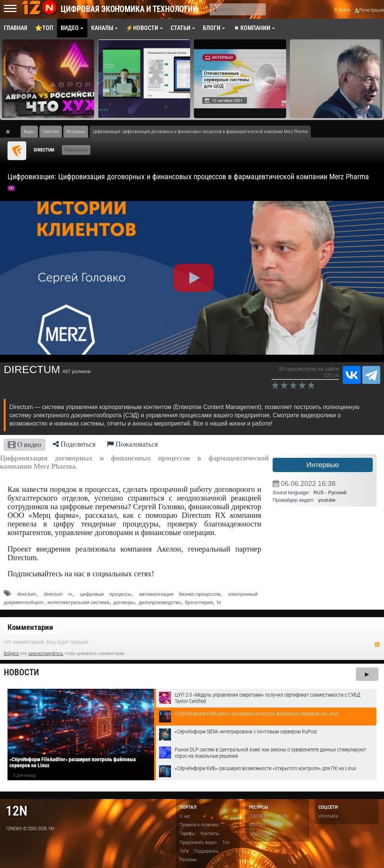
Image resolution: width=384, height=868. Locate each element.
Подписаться (76, 150)
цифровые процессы (106, 594)
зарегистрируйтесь (46, 654)
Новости (21, 672)
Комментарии (30, 627)
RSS (377, 645)
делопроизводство (160, 602)
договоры (124, 602)
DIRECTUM (44, 150)
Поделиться (74, 444)
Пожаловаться (132, 444)
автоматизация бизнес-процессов (180, 594)
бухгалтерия (199, 602)
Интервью (323, 465)
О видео (25, 444)
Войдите (11, 654)
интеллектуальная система (79, 602)
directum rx (58, 594)
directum (27, 594)
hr (219, 602)
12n (16, 811)
